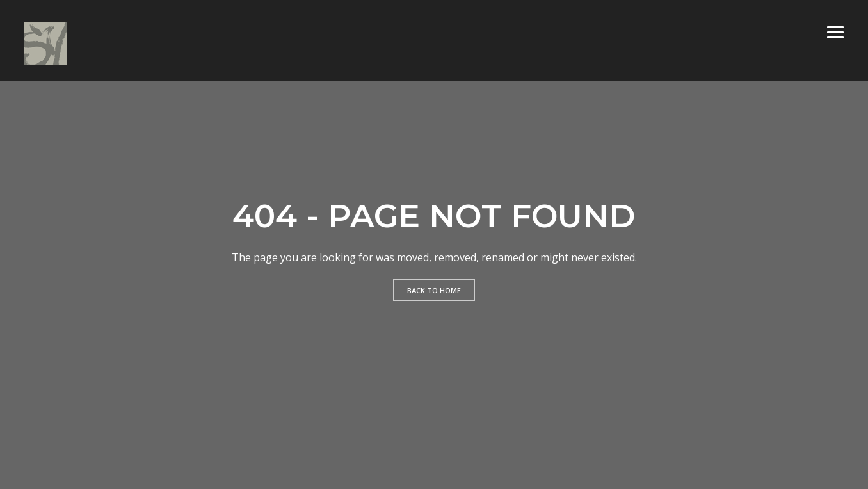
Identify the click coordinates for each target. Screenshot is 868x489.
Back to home (434, 290)
